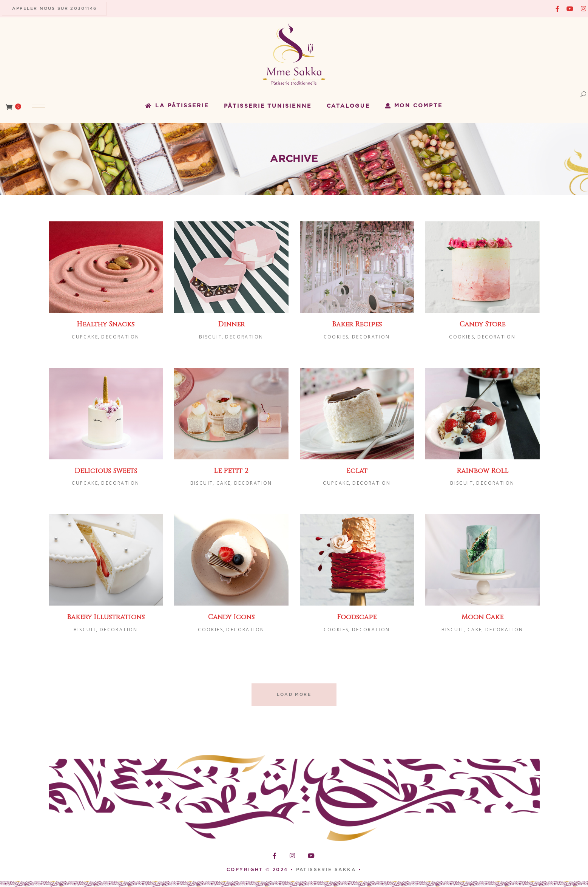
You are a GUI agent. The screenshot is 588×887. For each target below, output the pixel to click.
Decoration (120, 337)
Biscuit (211, 337)
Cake (224, 483)
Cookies (336, 337)
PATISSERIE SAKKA (327, 870)
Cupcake (85, 337)
